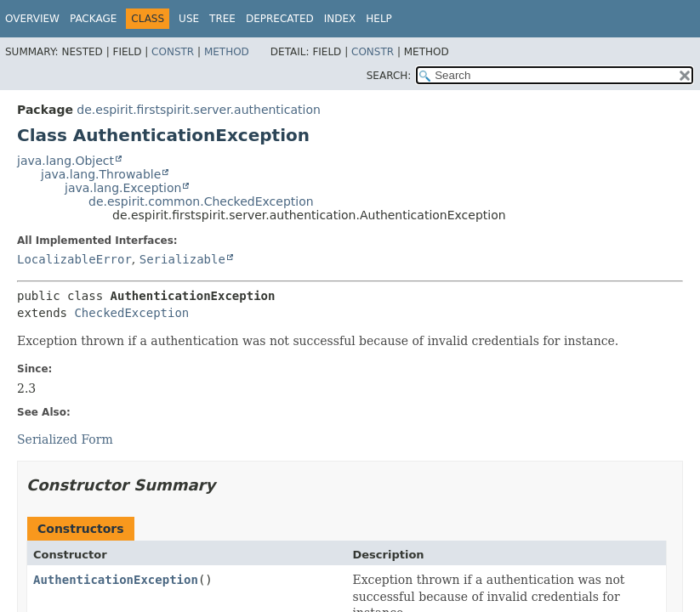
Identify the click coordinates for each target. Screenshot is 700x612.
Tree (222, 19)
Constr (173, 52)
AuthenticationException (116, 580)
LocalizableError (74, 259)
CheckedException (131, 313)
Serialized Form (65, 439)
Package (93, 19)
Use (189, 19)
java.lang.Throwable (101, 174)
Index (340, 19)
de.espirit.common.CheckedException (201, 201)
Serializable (182, 259)
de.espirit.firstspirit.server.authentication (199, 110)
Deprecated (280, 19)
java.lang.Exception (123, 188)
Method (227, 52)
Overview (32, 19)
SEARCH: (389, 76)
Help (379, 19)
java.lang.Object (65, 161)
